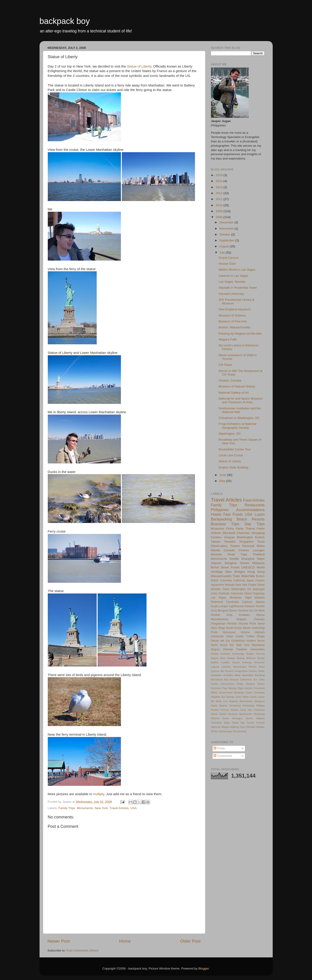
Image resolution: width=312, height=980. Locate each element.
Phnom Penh (257, 667)
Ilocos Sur (227, 645)
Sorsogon (237, 718)
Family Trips (67, 808)
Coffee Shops (255, 636)
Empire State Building (233, 467)
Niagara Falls (228, 339)
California (239, 580)
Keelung (247, 662)
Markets (216, 554)
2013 (219, 187)
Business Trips (225, 524)
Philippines (220, 510)
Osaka (252, 585)
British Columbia (221, 580)
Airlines (216, 533)
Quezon (215, 671)
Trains (226, 589)
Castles (225, 662)
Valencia (216, 727)
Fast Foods (233, 514)
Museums (218, 529)
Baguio (215, 658)
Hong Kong (256, 572)
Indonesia (237, 593)
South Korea (234, 628)
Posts (219, 748)
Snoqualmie (241, 671)
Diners (261, 684)
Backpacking (221, 519)
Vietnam (259, 632)
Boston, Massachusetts (235, 327)
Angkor (250, 654)
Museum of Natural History (237, 386)
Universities (257, 649)
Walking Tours (238, 727)
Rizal (243, 710)
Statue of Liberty (139, 66)
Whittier (260, 727)
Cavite (240, 636)
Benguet (223, 611)
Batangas (259, 589)
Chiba (240, 684)
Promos (225, 710)
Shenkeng (259, 714)
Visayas (229, 537)
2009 (219, 211)
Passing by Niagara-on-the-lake (240, 333)
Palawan (259, 619)
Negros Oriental (222, 649)
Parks (240, 529)
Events (260, 537)
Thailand (259, 554)
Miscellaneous (220, 619)
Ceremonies (227, 684)
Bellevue (251, 658)
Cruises (244, 550)
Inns (247, 645)
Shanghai (248, 559)
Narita (214, 706)
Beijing (241, 658)
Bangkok (231, 563)
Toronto (260, 606)
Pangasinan (218, 624)
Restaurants (255, 505)
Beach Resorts (251, 519)
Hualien (251, 641)
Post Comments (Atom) (82, 950)
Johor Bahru (242, 697)
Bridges (240, 572)
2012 (219, 193)
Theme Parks (255, 529)
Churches (243, 533)
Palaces (249, 606)
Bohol (215, 567)
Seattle (234, 559)
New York (101, 808)
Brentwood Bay (220, 679)
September (227, 240)
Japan (250, 580)
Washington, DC (230, 434)
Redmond (217, 602)
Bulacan (234, 679)
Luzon (259, 514)
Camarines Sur (249, 679)
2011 (219, 199)
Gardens (243, 611)
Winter (215, 731)
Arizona (260, 654)
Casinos (247, 602)
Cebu (214, 593)
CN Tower (225, 365)
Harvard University (231, 294)
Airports (216, 563)
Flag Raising (229, 688)
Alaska (215, 654)
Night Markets (255, 598)
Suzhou (253, 671)
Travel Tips (238, 723)
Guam (249, 693)
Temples (230, 542)
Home (125, 941)
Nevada (230, 585)
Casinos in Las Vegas (233, 276)
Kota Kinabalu (238, 615)
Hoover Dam (227, 264)
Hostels (216, 615)
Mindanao (236, 598)
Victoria (245, 632)
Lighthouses (236, 606)
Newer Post (59, 941)
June (223, 475)
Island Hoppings (254, 593)
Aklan (230, 636)
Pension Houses (237, 624)
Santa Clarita (219, 714)
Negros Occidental (230, 706)
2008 (219, 217)
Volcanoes (217, 636)
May (223, 481)
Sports (249, 718)
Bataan (231, 658)
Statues (260, 718)
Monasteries (246, 701)
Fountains (259, 688)
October (225, 234)
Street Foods (230, 567)
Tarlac (261, 671)
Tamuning (216, 723)
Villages (225, 727)
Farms (236, 662)
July (223, 252)
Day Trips (255, 524)
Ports (253, 624)
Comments (223, 756)
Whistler (251, 727)
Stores (247, 628)
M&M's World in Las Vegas (237, 270)
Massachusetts (221, 576)
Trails (236, 576)
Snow (225, 718)
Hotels (216, 514)
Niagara (241, 619)
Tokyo (227, 723)
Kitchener (259, 662)
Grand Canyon (229, 258)
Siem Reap (218, 628)
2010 (219, 205)
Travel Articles (119, 808)
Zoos (214, 611)
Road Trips (237, 554)
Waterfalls (248, 576)
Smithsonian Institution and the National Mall (240, 410)
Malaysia (258, 563)
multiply (99, 794)
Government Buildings (232, 693)
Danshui (250, 684)
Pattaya (260, 706)
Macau (260, 615)
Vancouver (229, 632)
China (230, 529)
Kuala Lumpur (220, 606)
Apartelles (248, 675)
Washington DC (241, 589)
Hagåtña (216, 697)
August (225, 246)
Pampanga (248, 706)
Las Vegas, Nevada (232, 282)
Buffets (215, 662)
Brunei (261, 658)
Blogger (204, 968)
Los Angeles (231, 701)
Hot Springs (228, 697)
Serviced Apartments (240, 714)
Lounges (259, 550)
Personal (248, 546)
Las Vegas (219, 598)
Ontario (260, 580)
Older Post (190, 941)
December (227, 222)
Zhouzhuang (239, 731)
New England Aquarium (235, 309)
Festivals (224, 593)
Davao (233, 611)
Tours (261, 542)
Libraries (226, 667)
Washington (245, 537)
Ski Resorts (227, 671)
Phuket (215, 710)
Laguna (215, 667)
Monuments (85, 808)
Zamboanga (225, 731)
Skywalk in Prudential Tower (238, 288)
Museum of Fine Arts (233, 321)
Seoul (261, 624)
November (227, 229)
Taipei (260, 559)
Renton (235, 710)
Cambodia (233, 602)
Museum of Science (232, 315)
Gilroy (214, 693)
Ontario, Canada (230, 380)
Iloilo (239, 645)
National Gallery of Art (233, 393)
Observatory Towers (225, 546)
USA (133, 808)
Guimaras (259, 693)
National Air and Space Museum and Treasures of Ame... (241, 400)
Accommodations (250, 510)
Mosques (260, 701)
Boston (260, 576)
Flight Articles (245, 688)
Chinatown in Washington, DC (239, 418)
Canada (229, 550)
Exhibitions (238, 641)
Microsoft (229, 533)
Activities (228, 675)
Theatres (242, 649)
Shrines (215, 718)
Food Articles (254, 500)
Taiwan (216, 542)
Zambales (216, 675)
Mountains (258, 645)
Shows (245, 563)
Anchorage (238, 654)
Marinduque (240, 667)
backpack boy (65, 21)
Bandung (260, 675)
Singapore (246, 542)
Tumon (250, 723)
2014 (219, 181)
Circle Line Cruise (231, 455)
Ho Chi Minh (257, 611)
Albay (238, 675)
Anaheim (225, 654)
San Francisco (256, 710)
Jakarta (260, 602)
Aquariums (218, 585)
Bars (223, 658)
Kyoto (253, 697)
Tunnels (260, 723)
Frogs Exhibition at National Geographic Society (237, 426)
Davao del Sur (220, 641)
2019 (219, 175)
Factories (216, 688)
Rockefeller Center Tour (235, 449)
